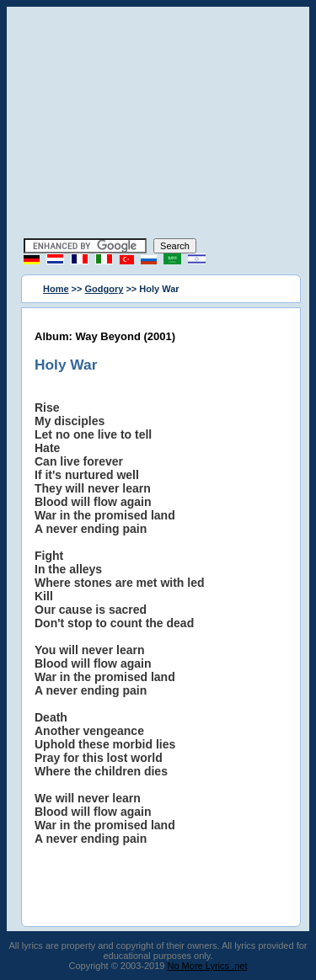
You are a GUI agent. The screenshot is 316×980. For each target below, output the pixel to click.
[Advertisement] (158, 125)
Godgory (104, 289)
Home (56, 289)
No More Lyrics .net (208, 966)
